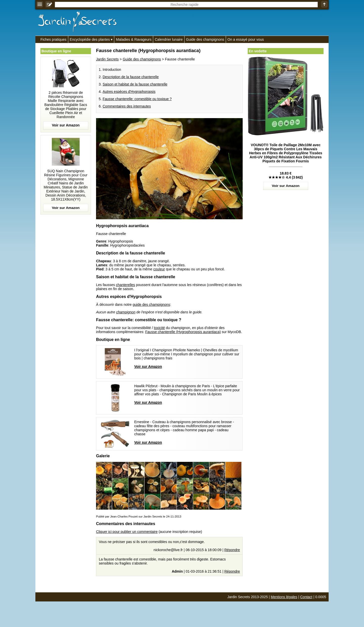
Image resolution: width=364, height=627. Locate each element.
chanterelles (126, 285)
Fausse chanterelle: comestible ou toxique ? (137, 99)
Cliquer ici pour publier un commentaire (127, 532)
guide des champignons (151, 305)
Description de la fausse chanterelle (131, 77)
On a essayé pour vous (246, 39)
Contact (306, 597)
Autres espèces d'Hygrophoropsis (129, 92)
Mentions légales (284, 597)
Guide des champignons (205, 39)
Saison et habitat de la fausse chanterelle (135, 84)
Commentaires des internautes (127, 106)
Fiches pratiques (53, 39)
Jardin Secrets (107, 59)
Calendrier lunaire (169, 39)
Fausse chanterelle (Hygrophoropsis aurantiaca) (183, 332)
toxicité (160, 328)
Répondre (232, 550)
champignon (126, 312)
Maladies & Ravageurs (134, 39)
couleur (159, 269)
